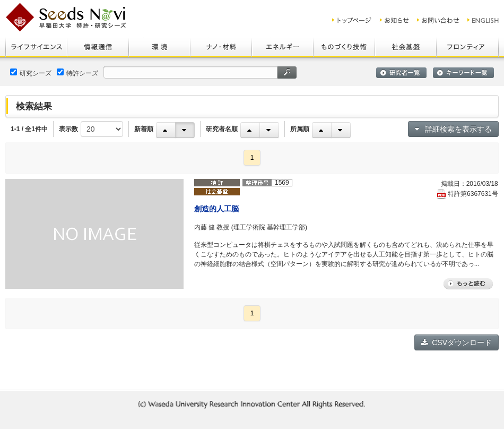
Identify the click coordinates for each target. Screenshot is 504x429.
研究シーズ (31, 73)
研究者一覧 (401, 73)
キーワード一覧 (463, 73)
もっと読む (468, 284)
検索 (287, 72)
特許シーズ (77, 73)
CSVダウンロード (457, 342)
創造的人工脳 (216, 209)
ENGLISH (484, 20)
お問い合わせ (438, 20)
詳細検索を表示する (453, 129)
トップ (352, 20)
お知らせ (394, 20)
